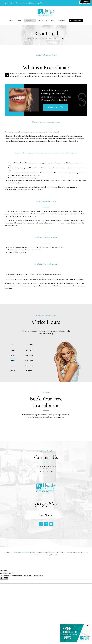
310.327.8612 (7, 3)
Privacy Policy (55, 555)
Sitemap (48, 555)
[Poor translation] (6, 578)
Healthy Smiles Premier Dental (22, 552)
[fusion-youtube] (51, 524)
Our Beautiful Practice (20, 3)
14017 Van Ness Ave (46, 469)
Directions (46, 476)
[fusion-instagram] (46, 524)
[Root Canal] (46, 85)
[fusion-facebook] (41, 524)
